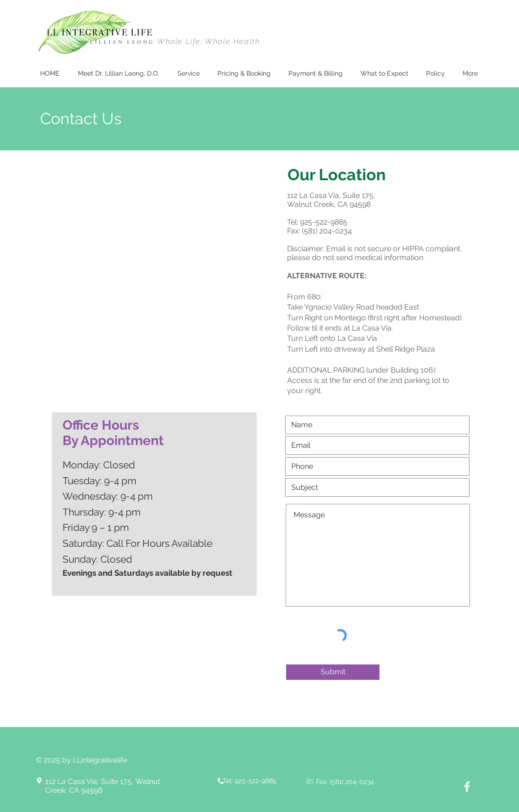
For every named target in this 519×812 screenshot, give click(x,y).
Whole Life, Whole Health (209, 41)
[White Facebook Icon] (467, 787)
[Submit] (333, 672)
